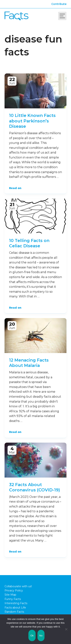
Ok (32, 636)
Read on (15, 188)
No (41, 636)
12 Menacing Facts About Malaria (29, 363)
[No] (66, 629)
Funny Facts (13, 599)
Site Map (10, 595)
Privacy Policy (14, 590)
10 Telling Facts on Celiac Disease (29, 243)
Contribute (59, 4)
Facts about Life (15, 608)
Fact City (16, 16)
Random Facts (14, 612)
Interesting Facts (16, 603)
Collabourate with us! (18, 586)
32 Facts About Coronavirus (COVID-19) (35, 487)
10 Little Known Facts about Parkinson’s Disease (32, 121)
